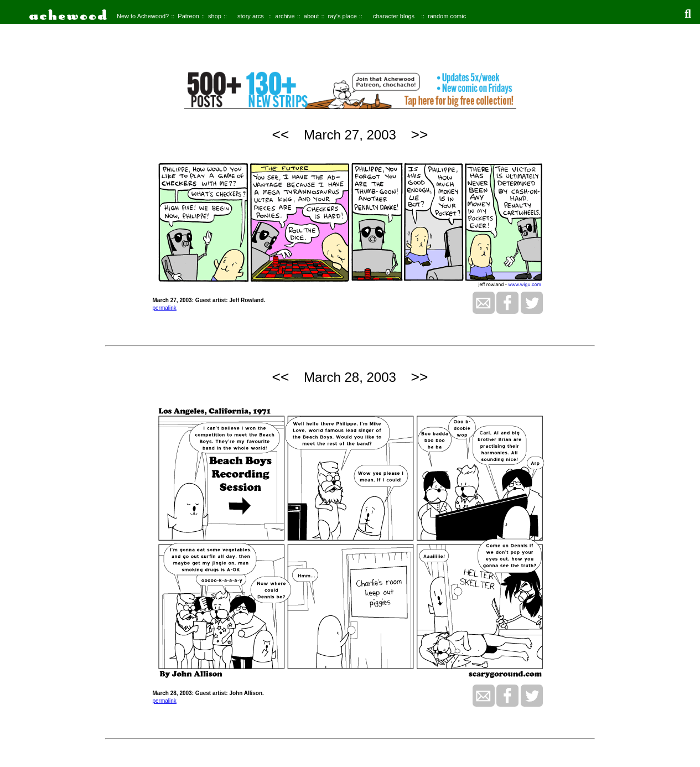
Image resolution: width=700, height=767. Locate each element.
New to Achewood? (143, 16)
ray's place (343, 16)
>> (420, 134)
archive (285, 16)
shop (215, 16)
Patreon (188, 16)
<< (281, 134)
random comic (447, 16)
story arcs (251, 16)
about (312, 16)
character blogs (394, 16)
